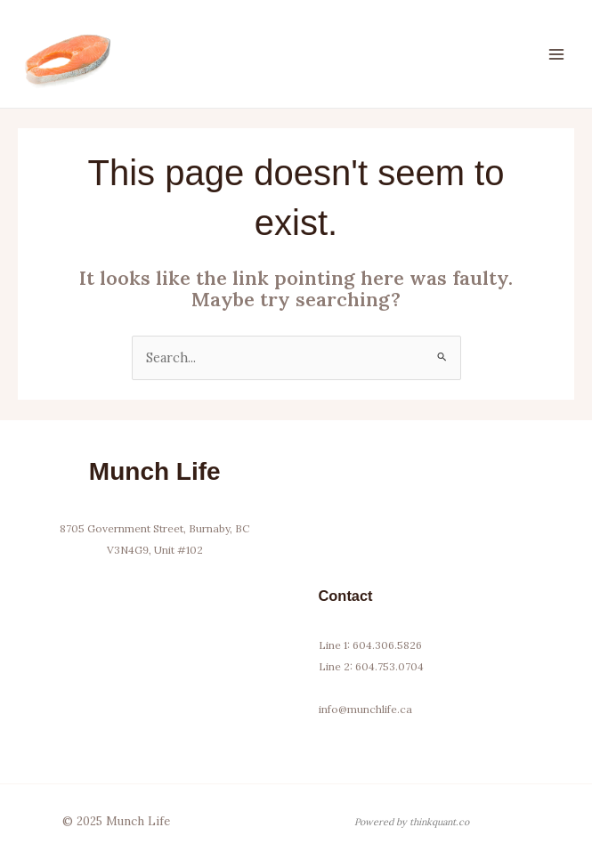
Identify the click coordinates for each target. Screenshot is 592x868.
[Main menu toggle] (556, 53)
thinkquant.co (439, 822)
